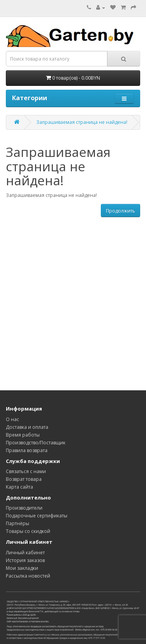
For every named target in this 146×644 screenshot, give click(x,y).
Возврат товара (24, 479)
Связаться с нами (26, 471)
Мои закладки (22, 568)
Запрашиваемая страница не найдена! (82, 122)
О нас (12, 419)
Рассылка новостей (28, 576)
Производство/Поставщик (36, 443)
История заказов (25, 560)
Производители (24, 508)
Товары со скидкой (28, 531)
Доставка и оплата (27, 427)
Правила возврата (27, 450)
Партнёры (18, 523)
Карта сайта (19, 487)
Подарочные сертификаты (37, 516)
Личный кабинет (25, 553)
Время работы (23, 435)
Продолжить (120, 211)
